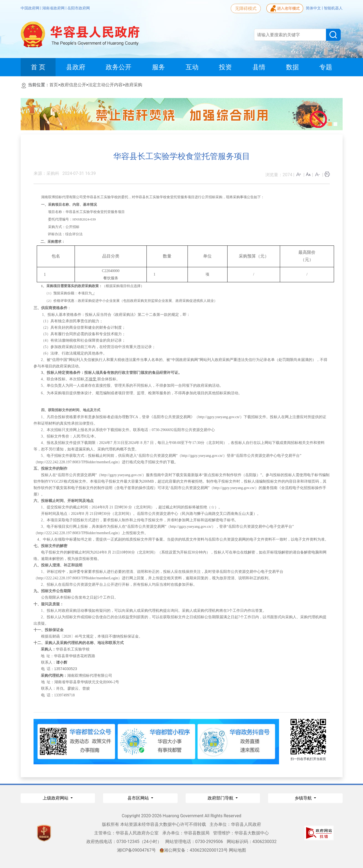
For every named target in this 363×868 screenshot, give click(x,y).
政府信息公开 (73, 85)
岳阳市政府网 (79, 8)
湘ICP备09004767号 (136, 850)
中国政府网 (30, 8)
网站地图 (237, 850)
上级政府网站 (56, 798)
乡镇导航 (304, 798)
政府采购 (134, 85)
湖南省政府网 (54, 8)
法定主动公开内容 (105, 85)
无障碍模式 (246, 8)
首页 (54, 85)
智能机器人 (333, 8)
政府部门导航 (221, 798)
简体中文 (314, 8)
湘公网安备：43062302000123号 (194, 850)
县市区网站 (139, 798)
